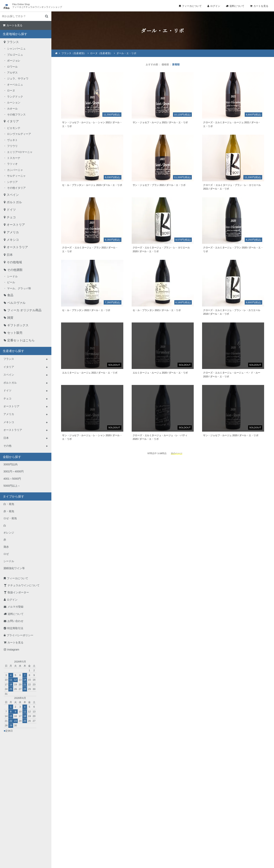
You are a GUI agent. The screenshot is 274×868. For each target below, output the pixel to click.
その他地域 (14, 262)
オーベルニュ (15, 85)
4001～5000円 (12, 479)
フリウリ (12, 146)
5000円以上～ (12, 486)
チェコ (11, 217)
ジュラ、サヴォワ (18, 78)
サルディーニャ (16, 176)
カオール (12, 109)
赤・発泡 (9, 511)
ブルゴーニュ (15, 55)
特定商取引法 (15, 628)
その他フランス (16, 114)
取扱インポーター (18, 592)
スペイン (13, 195)
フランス (13, 42)
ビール (11, 282)
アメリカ (13, 232)
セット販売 (15, 333)
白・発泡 (9, 504)
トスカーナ (14, 158)
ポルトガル (14, 202)
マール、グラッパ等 (19, 288)
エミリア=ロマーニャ (20, 152)
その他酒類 (15, 270)
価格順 (165, 64)
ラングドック (15, 97)
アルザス (12, 73)
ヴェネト (12, 140)
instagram (13, 650)
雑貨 (10, 318)
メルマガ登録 (15, 607)
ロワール (12, 67)
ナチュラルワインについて (24, 585)
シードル (12, 276)
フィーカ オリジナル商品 (24, 310)
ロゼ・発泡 (10, 518)
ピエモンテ (14, 128)
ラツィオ (12, 164)
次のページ (177, 453)
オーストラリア (17, 247)
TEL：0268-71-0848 (125, 827)
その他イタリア (16, 188)
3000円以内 (10, 464)
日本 (10, 255)
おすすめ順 (152, 64)
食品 (10, 295)
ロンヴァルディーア (19, 134)
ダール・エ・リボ (126, 53)
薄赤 (6, 547)
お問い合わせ (15, 621)
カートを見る (261, 6)
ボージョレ (14, 61)
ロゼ (6, 554)
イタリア (13, 121)
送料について (237, 6)
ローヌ (11, 90)
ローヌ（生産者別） (101, 53)
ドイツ (11, 210)
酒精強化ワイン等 (14, 568)
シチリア (12, 182)
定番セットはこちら (21, 340)
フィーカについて (192, 6)
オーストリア (16, 225)
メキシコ (13, 240)
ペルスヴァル (16, 303)
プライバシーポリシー (20, 635)
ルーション (14, 102)
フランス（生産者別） (74, 53)
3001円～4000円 (14, 471)
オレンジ (9, 533)
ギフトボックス (18, 325)
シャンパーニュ (16, 49)
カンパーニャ (15, 170)
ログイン (215, 6)
